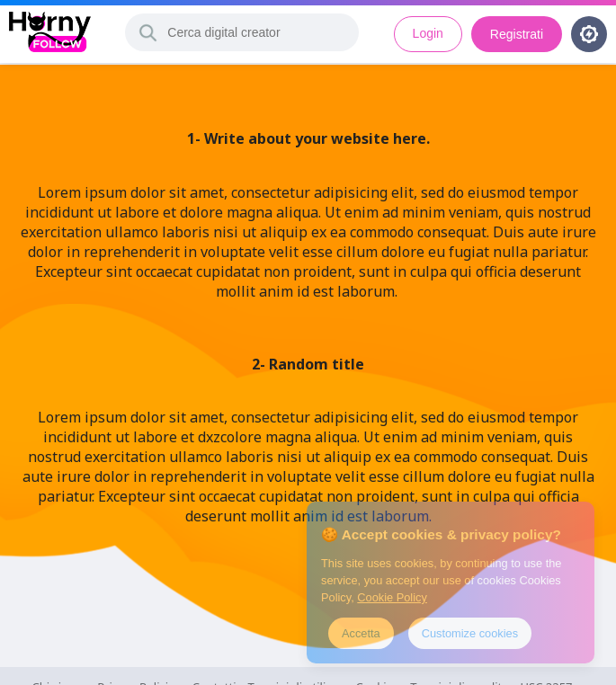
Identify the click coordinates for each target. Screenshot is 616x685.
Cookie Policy (392, 597)
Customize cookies (470, 633)
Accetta (361, 633)
